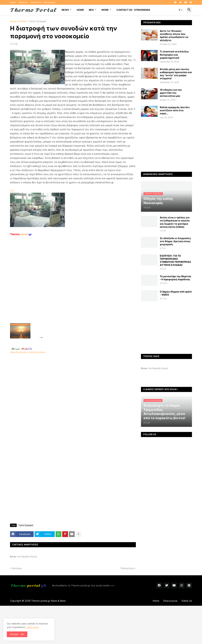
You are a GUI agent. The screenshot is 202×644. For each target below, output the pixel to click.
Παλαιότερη (127, 568)
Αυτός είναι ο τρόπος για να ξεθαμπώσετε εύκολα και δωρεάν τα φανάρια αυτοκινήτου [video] (175, 222)
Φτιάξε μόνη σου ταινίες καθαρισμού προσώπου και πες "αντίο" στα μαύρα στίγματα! (176, 74)
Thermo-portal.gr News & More (48, 601)
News (65, 10)
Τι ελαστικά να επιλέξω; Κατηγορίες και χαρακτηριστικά (174, 55)
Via (12, 191)
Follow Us (187, 601)
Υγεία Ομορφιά (38, 21)
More (105, 10)
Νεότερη (17, 568)
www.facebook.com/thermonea (73, 397)
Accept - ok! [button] (17, 634)
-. (21, 349)
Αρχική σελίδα (18, 21)
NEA (91, 10)
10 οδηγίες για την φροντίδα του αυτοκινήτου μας (171, 93)
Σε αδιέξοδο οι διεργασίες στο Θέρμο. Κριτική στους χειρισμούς (175, 241)
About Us (23, 2)
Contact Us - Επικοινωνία (43, 2)
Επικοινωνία (170, 601)
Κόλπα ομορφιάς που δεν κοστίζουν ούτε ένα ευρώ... (175, 110)
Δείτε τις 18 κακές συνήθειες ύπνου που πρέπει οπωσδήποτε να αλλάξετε (174, 36)
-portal (21, 234)
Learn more (32, 627)
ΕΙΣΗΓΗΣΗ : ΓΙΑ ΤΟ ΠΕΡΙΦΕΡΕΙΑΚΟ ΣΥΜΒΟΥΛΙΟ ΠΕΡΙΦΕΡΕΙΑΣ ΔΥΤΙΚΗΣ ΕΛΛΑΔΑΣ (175, 260)
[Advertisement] (69, 287)
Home (13, 2)
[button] (181, 10)
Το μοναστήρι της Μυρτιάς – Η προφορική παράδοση (176, 278)
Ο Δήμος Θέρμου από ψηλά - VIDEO (176, 293)
